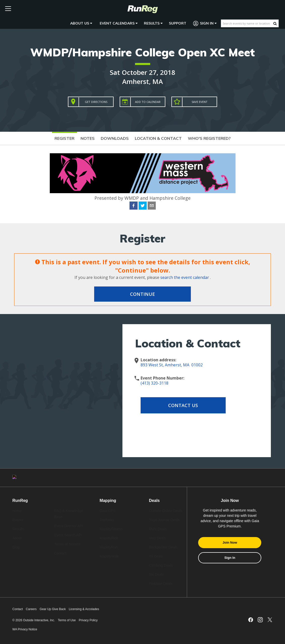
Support (178, 23)
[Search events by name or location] (247, 23)
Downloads (115, 138)
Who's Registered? (209, 138)
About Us (81, 23)
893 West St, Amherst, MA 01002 (172, 365)
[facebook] (134, 206)
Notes (88, 138)
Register (64, 138)
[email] (152, 206)
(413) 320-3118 (154, 383)
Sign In (205, 23)
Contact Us (181, 405)
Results (153, 23)
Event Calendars (119, 23)
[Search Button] (275, 24)
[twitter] (143, 206)
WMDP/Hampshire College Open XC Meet (142, 52)
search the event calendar (185, 277)
